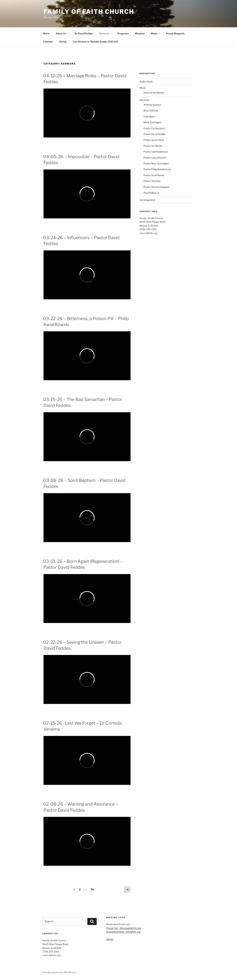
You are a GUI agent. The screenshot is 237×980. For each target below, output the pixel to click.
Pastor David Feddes (154, 134)
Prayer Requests (175, 33)
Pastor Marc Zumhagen (156, 163)
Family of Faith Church (89, 12)
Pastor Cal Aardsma (154, 128)
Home (46, 33)
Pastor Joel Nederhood (156, 152)
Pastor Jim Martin (153, 146)
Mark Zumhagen (152, 122)
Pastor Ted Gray (152, 181)
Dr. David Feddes (84, 33)
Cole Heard (149, 116)
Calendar (48, 42)
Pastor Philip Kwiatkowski (157, 169)
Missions (140, 33)
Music (156, 33)
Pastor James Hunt (154, 140)
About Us (62, 33)
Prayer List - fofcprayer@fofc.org (124, 928)
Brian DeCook (151, 111)
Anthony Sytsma (152, 105)
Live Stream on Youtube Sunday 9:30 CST (96, 42)
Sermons (105, 33)
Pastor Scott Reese (154, 175)
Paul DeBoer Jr (151, 193)
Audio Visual (146, 82)
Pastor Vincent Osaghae (157, 187)
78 (93, 889)
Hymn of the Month (154, 93)
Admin (110, 939)
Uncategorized (147, 200)
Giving (63, 42)
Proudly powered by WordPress (59, 972)
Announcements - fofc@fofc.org (123, 932)
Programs (123, 33)
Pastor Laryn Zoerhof (155, 158)
